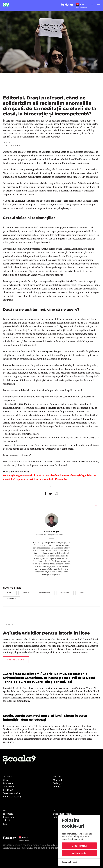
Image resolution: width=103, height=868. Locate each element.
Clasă (6, 780)
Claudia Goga (51, 531)
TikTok (7, 820)
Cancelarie (8, 787)
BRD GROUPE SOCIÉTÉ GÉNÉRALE (49, 848)
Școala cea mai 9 (11, 793)
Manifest (57, 780)
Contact (57, 787)
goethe (26, 593)
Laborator (8, 783)
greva (82, 593)
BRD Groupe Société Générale (26, 845)
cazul (10, 593)
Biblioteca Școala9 (12, 797)
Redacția (57, 783)
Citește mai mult (16, 660)
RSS (5, 824)
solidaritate (45, 593)
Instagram (8, 817)
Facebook (8, 814)
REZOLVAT (8, 790)
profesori (65, 593)
